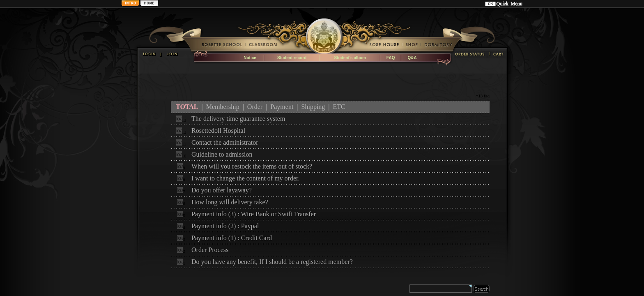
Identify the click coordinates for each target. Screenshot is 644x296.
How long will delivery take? (230, 202)
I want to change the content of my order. (245, 178)
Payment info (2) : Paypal (225, 226)
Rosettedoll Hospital (218, 131)
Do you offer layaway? (222, 190)
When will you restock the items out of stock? (252, 166)
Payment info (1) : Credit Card (232, 238)
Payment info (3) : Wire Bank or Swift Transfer (254, 214)
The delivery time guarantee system (238, 119)
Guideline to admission (222, 154)
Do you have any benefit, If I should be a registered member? (272, 262)
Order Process (210, 250)
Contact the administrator (225, 142)
